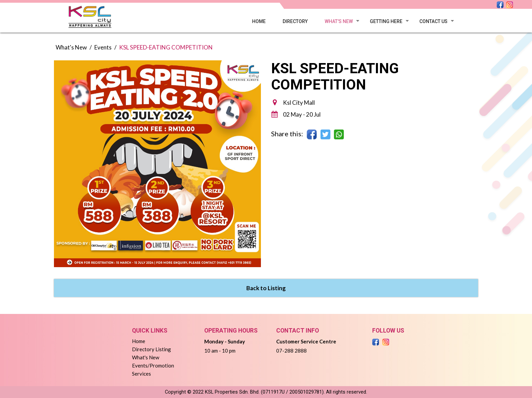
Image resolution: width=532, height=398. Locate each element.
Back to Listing (266, 288)
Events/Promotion (153, 365)
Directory (295, 21)
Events (103, 47)
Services (141, 374)
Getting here (386, 21)
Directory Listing (151, 349)
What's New (339, 21)
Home (259, 21)
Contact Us (433, 21)
